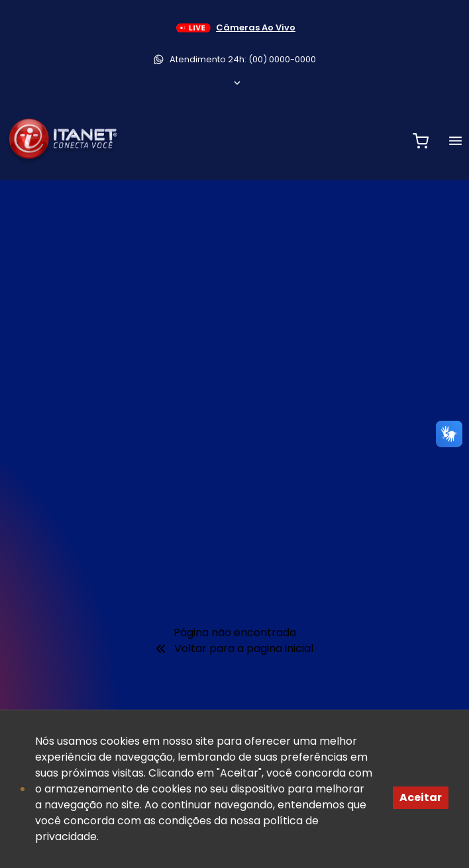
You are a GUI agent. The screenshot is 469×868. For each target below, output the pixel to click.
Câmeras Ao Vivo (234, 28)
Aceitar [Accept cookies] (421, 797)
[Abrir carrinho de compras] (421, 141)
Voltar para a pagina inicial (234, 648)
